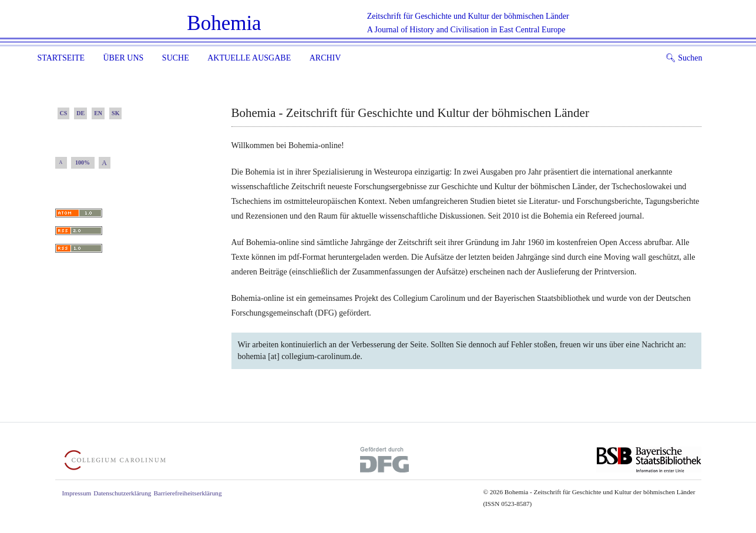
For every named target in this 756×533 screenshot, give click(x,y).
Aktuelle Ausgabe (249, 58)
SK (115, 113)
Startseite (61, 58)
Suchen (684, 58)
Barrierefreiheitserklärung (187, 493)
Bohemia (224, 23)
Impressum (77, 493)
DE (80, 113)
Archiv (325, 58)
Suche (176, 58)
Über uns (123, 58)
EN (98, 113)
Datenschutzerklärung (122, 493)
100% (83, 162)
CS (64, 113)
